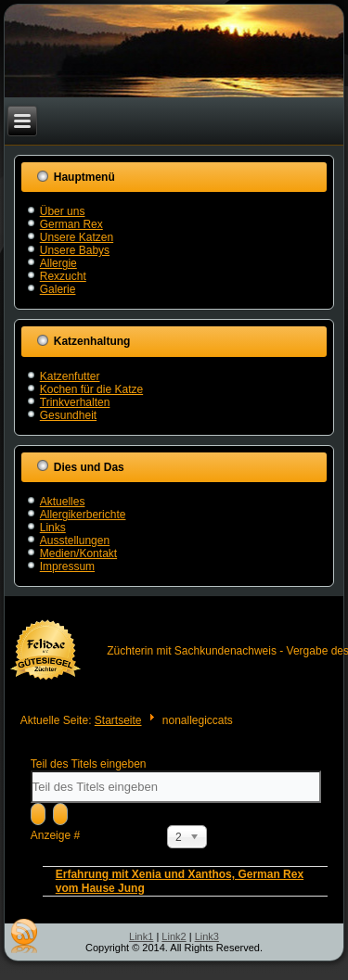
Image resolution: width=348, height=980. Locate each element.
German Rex (71, 224)
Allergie (58, 263)
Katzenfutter (70, 376)
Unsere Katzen (77, 237)
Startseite (118, 720)
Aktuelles (63, 502)
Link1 (141, 936)
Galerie (58, 289)
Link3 (207, 936)
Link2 (174, 936)
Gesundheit (68, 415)
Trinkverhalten (75, 402)
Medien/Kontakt (78, 554)
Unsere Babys (75, 250)
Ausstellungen (75, 541)
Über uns (63, 211)
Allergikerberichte (83, 515)
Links (53, 528)
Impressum (67, 566)
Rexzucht (63, 276)
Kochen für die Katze (91, 389)
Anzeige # (55, 835)
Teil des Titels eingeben (90, 764)
